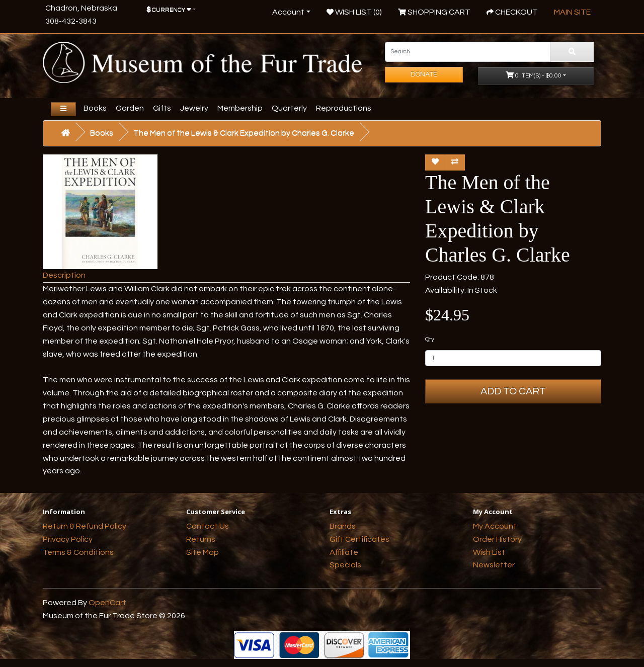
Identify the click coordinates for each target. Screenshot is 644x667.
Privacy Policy (68, 539)
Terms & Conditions (78, 552)
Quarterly (289, 108)
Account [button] (288, 12)
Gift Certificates (359, 539)
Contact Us (208, 526)
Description (64, 275)
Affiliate (344, 552)
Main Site (572, 12)
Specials (345, 565)
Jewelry (194, 108)
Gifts (162, 108)
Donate (424, 74)
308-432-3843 (71, 21)
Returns (201, 539)
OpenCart (107, 603)
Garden (130, 108)
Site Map (203, 552)
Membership (240, 108)
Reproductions (344, 108)
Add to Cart (513, 391)
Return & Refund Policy (85, 526)
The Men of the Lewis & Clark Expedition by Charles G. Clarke (244, 133)
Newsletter (494, 565)
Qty (430, 339)
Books (95, 108)
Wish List (489, 552)
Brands (343, 526)
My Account (495, 526)
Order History (497, 539)
